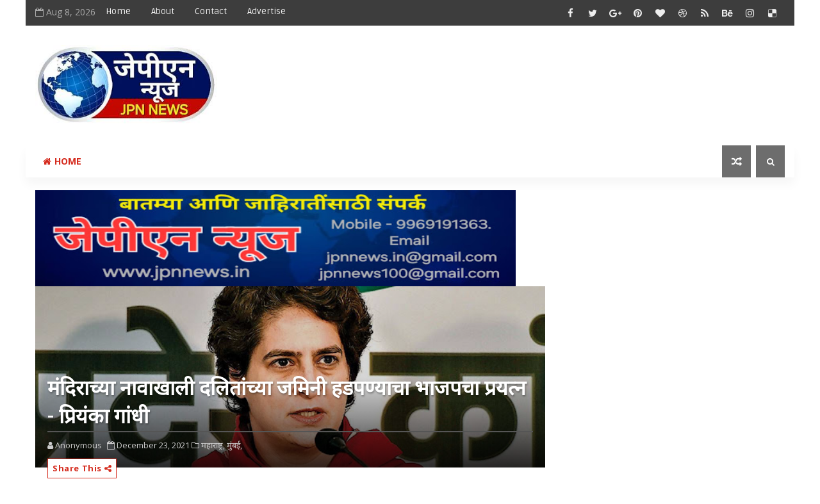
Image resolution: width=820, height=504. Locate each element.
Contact (211, 11)
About (163, 11)
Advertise (266, 11)
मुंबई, (234, 445)
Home (118, 11)
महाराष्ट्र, (213, 445)
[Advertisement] (550, 75)
